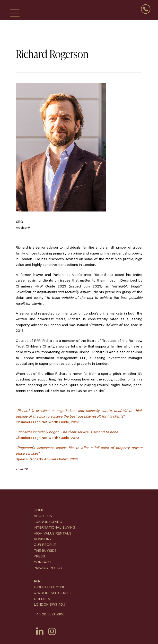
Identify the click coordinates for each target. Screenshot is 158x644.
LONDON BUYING (48, 522)
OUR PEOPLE (45, 545)
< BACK (22, 469)
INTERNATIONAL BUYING (55, 528)
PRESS (39, 556)
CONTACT (43, 562)
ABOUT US (43, 516)
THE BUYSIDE (45, 551)
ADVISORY (43, 539)
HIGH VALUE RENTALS (53, 533)
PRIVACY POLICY (48, 568)
